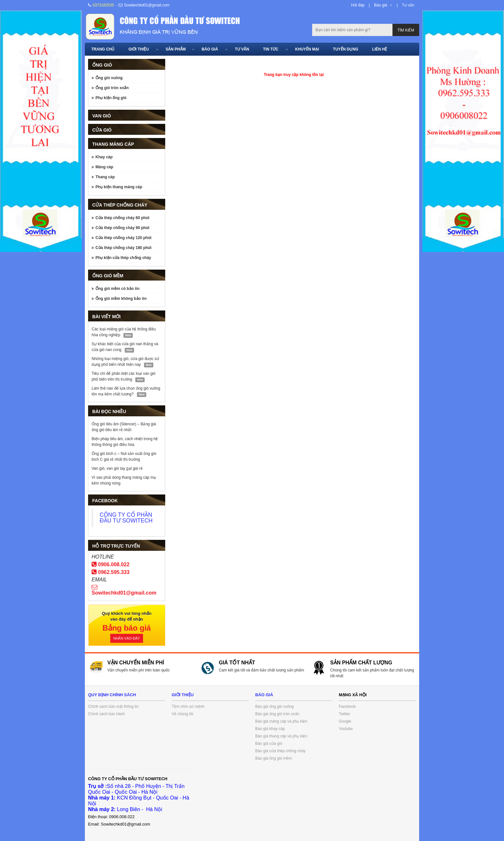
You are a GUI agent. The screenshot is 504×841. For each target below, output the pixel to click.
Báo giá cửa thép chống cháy (280, 751)
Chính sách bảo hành (106, 714)
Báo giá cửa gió (269, 744)
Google (345, 721)
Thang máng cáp (113, 144)
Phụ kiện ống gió (111, 98)
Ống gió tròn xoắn (112, 88)
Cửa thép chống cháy (120, 205)
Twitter (344, 714)
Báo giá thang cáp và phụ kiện (281, 736)
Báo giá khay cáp (270, 729)
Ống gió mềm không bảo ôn (121, 299)
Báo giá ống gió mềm (274, 758)
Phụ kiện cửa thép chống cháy (123, 258)
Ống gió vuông (109, 78)
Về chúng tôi (182, 714)
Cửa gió (102, 130)
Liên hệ (380, 49)
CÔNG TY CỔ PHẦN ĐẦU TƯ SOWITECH (126, 518)
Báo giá (381, 5)
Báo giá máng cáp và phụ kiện (281, 721)
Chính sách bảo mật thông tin (113, 707)
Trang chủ (103, 49)
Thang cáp (105, 177)
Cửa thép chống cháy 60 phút (122, 218)
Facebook (347, 707)
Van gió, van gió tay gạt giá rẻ (117, 468)
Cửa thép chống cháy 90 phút (122, 228)
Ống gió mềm (108, 276)
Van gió (102, 116)
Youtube (346, 729)
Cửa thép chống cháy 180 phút (123, 248)
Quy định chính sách (112, 695)
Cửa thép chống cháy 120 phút (123, 238)
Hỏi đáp (358, 5)
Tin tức (271, 49)
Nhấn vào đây (127, 638)
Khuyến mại (307, 49)
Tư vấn (408, 5)
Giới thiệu (139, 49)
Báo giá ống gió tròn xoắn (277, 714)
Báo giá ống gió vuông (274, 707)
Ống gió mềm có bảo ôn (117, 289)
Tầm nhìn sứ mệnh (188, 707)
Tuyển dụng (346, 49)
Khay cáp (104, 157)
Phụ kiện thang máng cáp (119, 187)
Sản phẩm (176, 49)
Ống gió (102, 65)
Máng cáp (104, 167)
